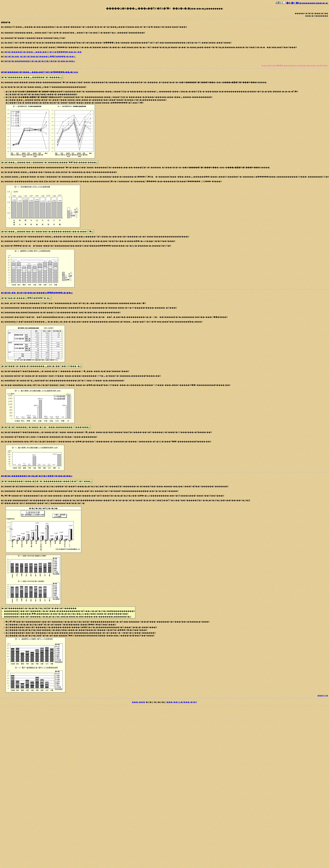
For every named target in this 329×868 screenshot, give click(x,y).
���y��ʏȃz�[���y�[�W (182, 702)
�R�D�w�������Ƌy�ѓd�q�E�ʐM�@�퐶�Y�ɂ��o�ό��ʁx (37, 476)
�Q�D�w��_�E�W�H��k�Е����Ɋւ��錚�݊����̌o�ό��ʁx (37, 293)
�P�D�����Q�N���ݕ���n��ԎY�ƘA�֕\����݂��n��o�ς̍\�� (43, 52)
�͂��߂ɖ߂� (323, 696)
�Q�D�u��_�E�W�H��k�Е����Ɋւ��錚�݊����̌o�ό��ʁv (40, 57)
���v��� (138, 702)
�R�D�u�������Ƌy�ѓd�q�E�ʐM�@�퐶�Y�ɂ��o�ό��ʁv (40, 61)
